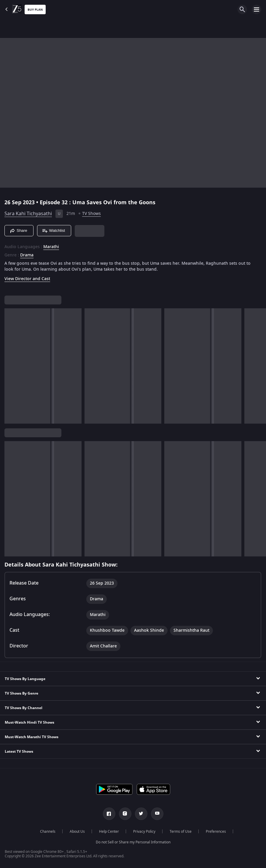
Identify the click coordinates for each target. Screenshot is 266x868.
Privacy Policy (144, 832)
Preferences (216, 832)
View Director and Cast (27, 279)
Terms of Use (181, 832)
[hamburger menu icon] (257, 9)
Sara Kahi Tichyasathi (28, 214)
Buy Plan (35, 10)
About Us (77, 832)
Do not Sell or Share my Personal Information (133, 842)
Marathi (51, 247)
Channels (48, 832)
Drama (27, 255)
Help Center (109, 832)
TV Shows (91, 214)
